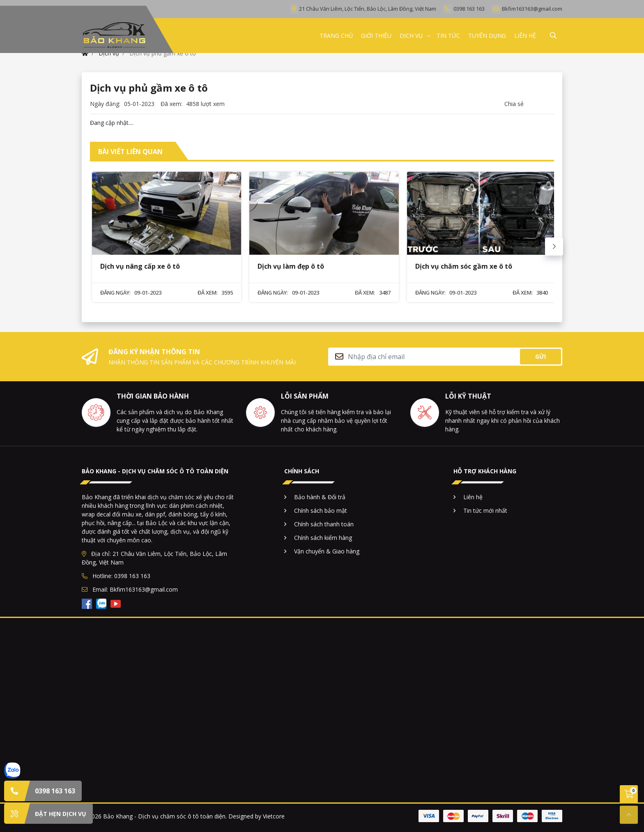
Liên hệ (473, 497)
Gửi (540, 356)
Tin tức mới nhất (485, 510)
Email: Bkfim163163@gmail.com (130, 589)
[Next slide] (554, 247)
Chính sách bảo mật (321, 510)
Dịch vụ (411, 36)
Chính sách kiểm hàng (323, 538)
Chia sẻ (514, 104)
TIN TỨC (448, 36)
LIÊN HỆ (525, 36)
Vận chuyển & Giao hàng (327, 551)
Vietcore (274, 816)
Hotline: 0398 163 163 (116, 576)
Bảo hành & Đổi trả (320, 497)
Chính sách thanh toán (324, 524)
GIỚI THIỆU (376, 36)
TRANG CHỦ (336, 36)
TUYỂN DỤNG (487, 36)
